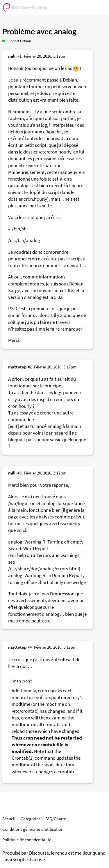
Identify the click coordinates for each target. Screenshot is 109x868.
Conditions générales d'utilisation (33, 829)
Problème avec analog (39, 31)
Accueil (9, 819)
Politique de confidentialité (27, 840)
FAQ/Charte (56, 819)
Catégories (30, 819)
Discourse (39, 853)
